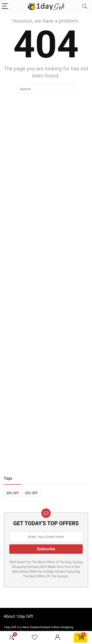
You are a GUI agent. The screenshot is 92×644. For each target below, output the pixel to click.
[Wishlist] (35, 638)
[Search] (85, 6)
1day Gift (10, 627)
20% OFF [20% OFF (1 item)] (13, 493)
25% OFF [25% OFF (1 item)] (31, 493)
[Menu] (6, 6)
